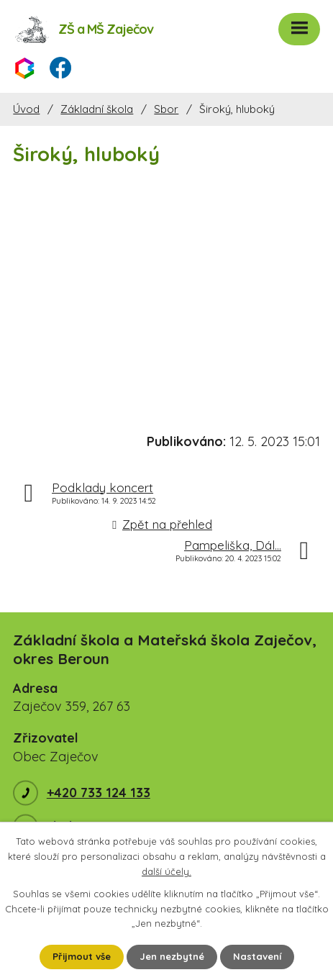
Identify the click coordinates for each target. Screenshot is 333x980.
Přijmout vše (82, 956)
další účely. (166, 871)
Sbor (166, 109)
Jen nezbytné (172, 956)
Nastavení (257, 956)
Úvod (26, 109)
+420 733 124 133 (99, 793)
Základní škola (97, 109)
